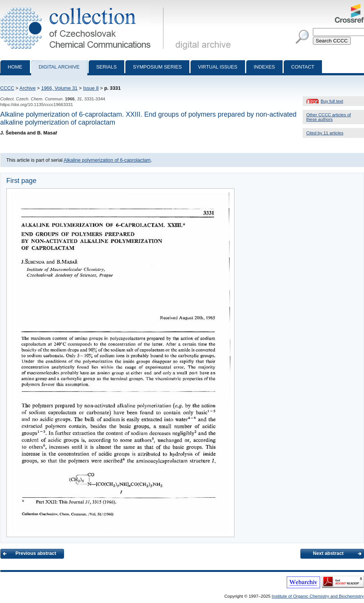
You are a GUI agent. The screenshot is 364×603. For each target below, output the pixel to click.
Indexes (264, 67)
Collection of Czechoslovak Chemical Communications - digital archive (84, 7)
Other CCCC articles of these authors (329, 117)
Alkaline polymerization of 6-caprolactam (107, 160)
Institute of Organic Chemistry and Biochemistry (318, 596)
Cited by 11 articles (325, 133)
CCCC (7, 88)
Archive (27, 88)
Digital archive (59, 67)
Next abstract (328, 553)
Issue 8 (91, 88)
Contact (303, 67)
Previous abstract (36, 553)
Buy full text (332, 101)
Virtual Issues (218, 67)
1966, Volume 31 (59, 88)
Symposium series (157, 67)
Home (15, 67)
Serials (106, 67)
